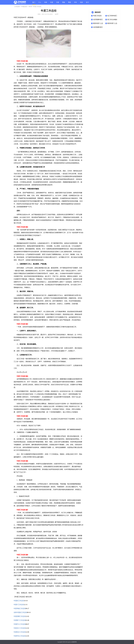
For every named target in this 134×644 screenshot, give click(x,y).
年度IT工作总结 (19, 605)
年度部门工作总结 (20, 620)
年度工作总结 (97, 16)
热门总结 (34, 3)
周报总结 (64, 3)
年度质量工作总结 (20, 616)
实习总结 (87, 3)
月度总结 (58, 3)
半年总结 (75, 3)
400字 (30, 7)
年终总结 (46, 3)
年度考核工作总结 (20, 608)
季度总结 (70, 3)
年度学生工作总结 (20, 636)
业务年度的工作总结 (20, 612)
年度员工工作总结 (20, 628)
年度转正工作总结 (20, 632)
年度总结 (52, 3)
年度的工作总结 (19, 601)
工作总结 (17, 7)
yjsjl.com (70, 642)
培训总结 (81, 3)
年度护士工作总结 (20, 624)
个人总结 (40, 3)
